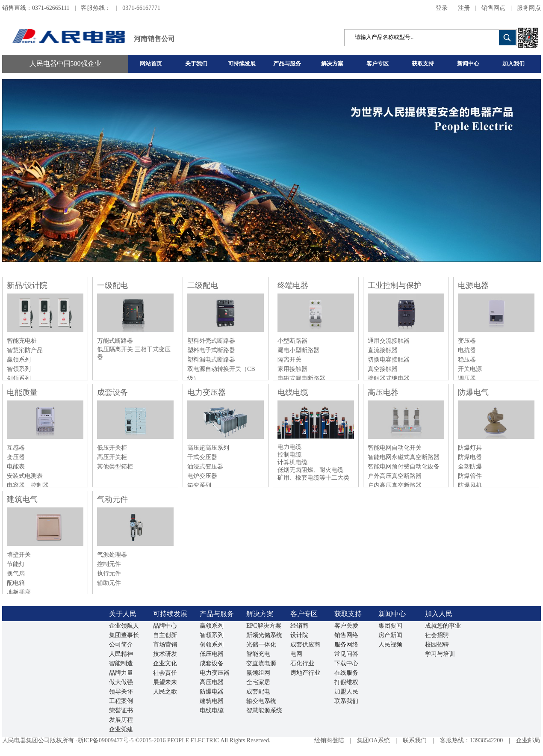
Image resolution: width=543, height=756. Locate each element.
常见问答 (346, 654)
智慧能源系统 (264, 710)
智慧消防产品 (25, 350)
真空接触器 (383, 369)
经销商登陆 (329, 740)
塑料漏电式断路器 (211, 360)
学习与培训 (440, 654)
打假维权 (346, 682)
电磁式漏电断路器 (301, 378)
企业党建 (121, 729)
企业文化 (165, 663)
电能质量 (22, 392)
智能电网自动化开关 (395, 448)
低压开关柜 (112, 448)
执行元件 (109, 574)
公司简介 (121, 645)
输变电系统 (261, 701)
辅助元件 (109, 583)
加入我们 (513, 64)
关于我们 (196, 64)
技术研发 (165, 654)
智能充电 (258, 654)
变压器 (467, 341)
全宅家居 (258, 682)
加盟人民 (346, 692)
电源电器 (473, 285)
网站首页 (151, 64)
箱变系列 (199, 485)
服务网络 (346, 645)
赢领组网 (258, 673)
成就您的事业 (443, 626)
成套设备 (112, 392)
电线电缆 (293, 392)
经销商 (299, 626)
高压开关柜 (112, 457)
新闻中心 (468, 64)
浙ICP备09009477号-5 (105, 740)
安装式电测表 (25, 476)
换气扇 (16, 574)
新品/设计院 (27, 285)
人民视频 (390, 645)
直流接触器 (383, 350)
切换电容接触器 (389, 360)
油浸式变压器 (205, 467)
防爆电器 (470, 457)
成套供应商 (305, 645)
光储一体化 (261, 645)
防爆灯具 (470, 448)
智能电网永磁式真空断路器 (404, 457)
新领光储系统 (264, 635)
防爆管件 (470, 476)
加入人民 (439, 614)
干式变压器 (202, 457)
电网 (296, 654)
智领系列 (19, 369)
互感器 (16, 448)
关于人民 (123, 614)
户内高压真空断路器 (395, 485)
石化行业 (302, 663)
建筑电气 (22, 499)
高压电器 (383, 392)
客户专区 (378, 64)
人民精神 (121, 654)
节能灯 (16, 564)
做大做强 (121, 682)
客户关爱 (346, 626)
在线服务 (346, 673)
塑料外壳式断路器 (211, 341)
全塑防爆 (470, 467)
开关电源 (470, 369)
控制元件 (109, 564)
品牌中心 (165, 626)
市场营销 (165, 645)
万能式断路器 (115, 341)
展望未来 (165, 682)
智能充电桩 (22, 341)
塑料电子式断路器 (211, 350)
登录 (442, 8)
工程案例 (121, 701)
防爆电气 (473, 392)
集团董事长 (124, 635)
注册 (464, 8)
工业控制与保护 (395, 285)
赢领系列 (19, 360)
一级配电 (112, 285)
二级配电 (203, 285)
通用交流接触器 (389, 341)
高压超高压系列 (208, 448)
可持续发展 (242, 64)
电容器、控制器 (28, 485)
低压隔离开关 (116, 349)
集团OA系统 (373, 740)
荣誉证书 (121, 710)
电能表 (16, 467)
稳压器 (467, 360)
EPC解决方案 (264, 626)
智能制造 (121, 663)
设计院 (299, 635)
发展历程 (121, 720)
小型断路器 (292, 341)
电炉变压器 (202, 476)
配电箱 (16, 583)
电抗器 (467, 350)
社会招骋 (437, 635)
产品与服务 (287, 64)
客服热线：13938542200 (471, 740)
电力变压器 (207, 392)
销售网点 (493, 8)
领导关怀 (121, 692)
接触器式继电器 (389, 378)
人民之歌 (165, 692)
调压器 (467, 378)
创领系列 (19, 378)
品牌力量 (121, 673)
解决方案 (332, 64)
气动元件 (112, 499)
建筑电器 (212, 701)
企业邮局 (528, 740)
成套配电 (258, 692)
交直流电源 (261, 663)
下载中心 (346, 663)
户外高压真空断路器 (395, 476)
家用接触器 (292, 369)
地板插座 (19, 592)
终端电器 (293, 285)
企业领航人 (124, 626)
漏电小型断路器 (298, 350)
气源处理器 (112, 555)
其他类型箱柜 (115, 467)
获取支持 (423, 64)
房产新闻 (390, 635)
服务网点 (529, 8)
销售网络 (346, 635)
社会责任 (165, 673)
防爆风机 (470, 485)
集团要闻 (390, 626)
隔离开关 (289, 360)
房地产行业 (305, 673)
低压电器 (212, 654)
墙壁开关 (19, 555)
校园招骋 (437, 645)
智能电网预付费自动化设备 (404, 467)
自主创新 (165, 635)
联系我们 (346, 701)
